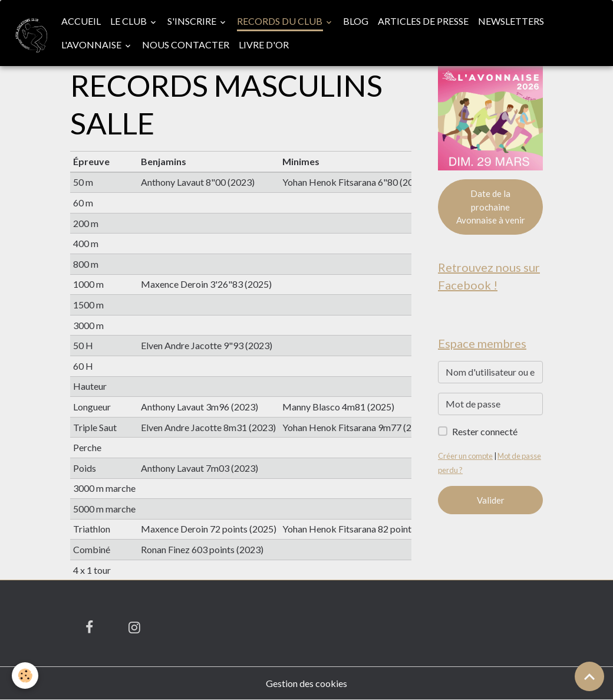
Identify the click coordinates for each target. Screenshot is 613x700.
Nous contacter (186, 45)
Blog (356, 21)
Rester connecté (485, 431)
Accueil (81, 21)
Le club (129, 21)
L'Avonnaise (92, 45)
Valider (491, 500)
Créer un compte (465, 456)
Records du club (281, 21)
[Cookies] (25, 676)
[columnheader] (104, 162)
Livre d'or (264, 45)
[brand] (28, 33)
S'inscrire (193, 21)
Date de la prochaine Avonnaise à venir (491, 207)
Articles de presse (423, 21)
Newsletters (511, 21)
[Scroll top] (589, 676)
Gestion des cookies (306, 683)
